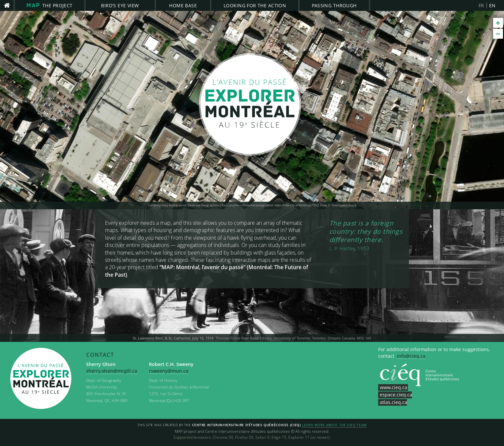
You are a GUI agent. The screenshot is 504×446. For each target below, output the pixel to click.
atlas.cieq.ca (394, 402)
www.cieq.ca (394, 387)
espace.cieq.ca (396, 395)
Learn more (348, 205)
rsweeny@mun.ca (169, 371)
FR (481, 5)
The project (50, 5)
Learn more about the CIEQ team (334, 425)
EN (492, 5)
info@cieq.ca (411, 356)
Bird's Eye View (120, 5)
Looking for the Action (255, 5)
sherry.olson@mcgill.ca (112, 371)
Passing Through (334, 5)
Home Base (183, 5)
